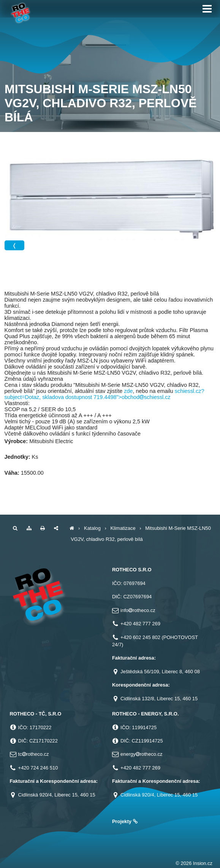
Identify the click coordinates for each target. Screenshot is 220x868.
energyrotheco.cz (141, 754)
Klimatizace (123, 528)
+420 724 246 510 (38, 768)
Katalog (92, 528)
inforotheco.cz (138, 610)
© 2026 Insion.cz (194, 863)
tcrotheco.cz (34, 754)
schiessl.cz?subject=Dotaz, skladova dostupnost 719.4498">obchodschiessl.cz (104, 394)
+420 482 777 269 (140, 624)
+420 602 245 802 (140, 637)
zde (128, 391)
